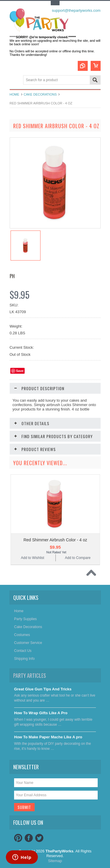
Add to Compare (78, 558)
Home (15, 94)
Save (20, 371)
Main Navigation (15, 80)
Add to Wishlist (32, 558)
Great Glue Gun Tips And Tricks (43, 689)
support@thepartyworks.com (76, 10)
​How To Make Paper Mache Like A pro (48, 737)
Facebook (29, 838)
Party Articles (30, 675)
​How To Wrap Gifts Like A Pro (41, 713)
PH (12, 276)
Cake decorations (40, 94)
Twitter (39, 838)
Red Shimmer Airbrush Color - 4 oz (55, 540)
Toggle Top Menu (55, 3)
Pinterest (18, 838)
